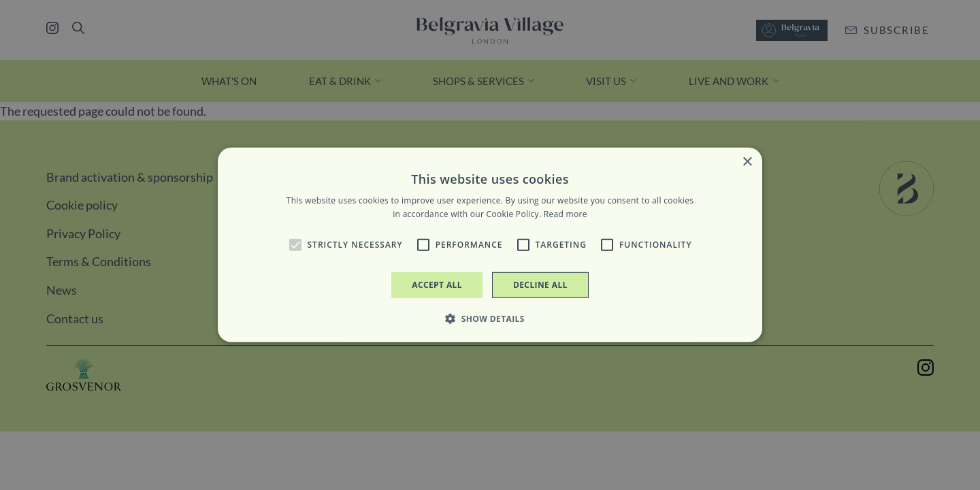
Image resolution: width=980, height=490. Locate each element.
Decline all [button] (540, 285)
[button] (295, 245)
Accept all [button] (437, 285)
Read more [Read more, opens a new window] (566, 214)
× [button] (747, 162)
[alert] (490, 245)
